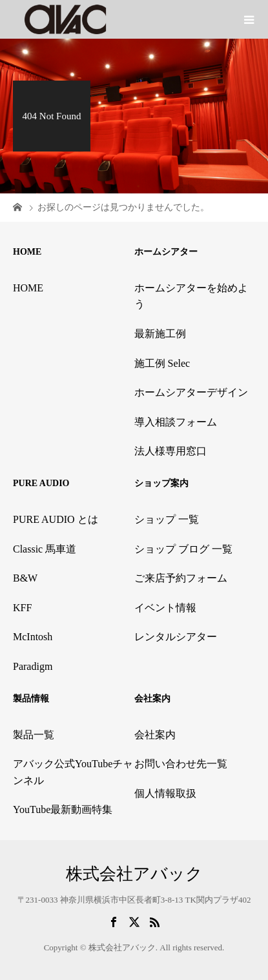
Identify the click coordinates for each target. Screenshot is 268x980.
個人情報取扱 (165, 793)
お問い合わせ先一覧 (181, 764)
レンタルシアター (176, 637)
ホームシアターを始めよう (191, 296)
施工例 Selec (162, 363)
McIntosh (33, 637)
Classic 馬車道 (45, 549)
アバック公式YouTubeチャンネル (73, 772)
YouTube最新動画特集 (63, 809)
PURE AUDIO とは (56, 519)
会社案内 (155, 735)
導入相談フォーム (176, 422)
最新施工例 (160, 334)
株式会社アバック (134, 874)
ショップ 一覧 (167, 519)
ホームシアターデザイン (191, 392)
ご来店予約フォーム (181, 578)
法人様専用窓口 (170, 451)
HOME (28, 288)
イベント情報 (165, 608)
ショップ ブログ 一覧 (183, 549)
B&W (25, 578)
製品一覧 (34, 735)
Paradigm (33, 666)
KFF (22, 608)
